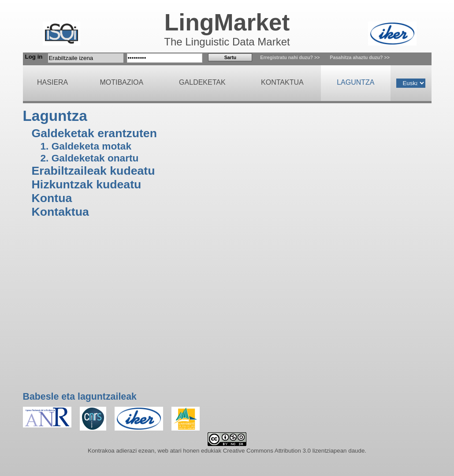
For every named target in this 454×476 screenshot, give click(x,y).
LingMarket (227, 22)
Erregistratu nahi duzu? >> (290, 57)
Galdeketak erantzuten (94, 133)
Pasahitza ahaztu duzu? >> (360, 57)
